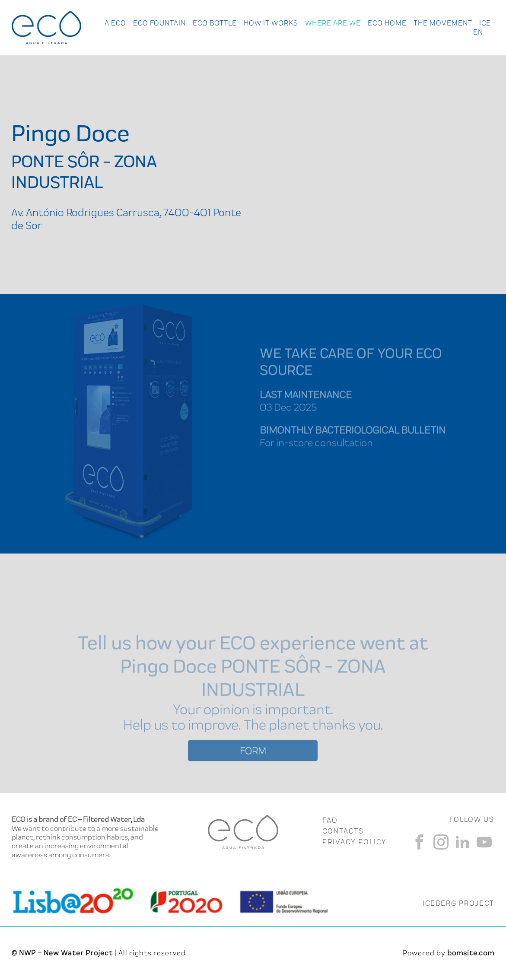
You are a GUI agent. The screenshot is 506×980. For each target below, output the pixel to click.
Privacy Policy (355, 842)
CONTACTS (343, 831)
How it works (271, 23)
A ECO (115, 23)
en (478, 32)
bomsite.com (471, 953)
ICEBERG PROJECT (458, 903)
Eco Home (387, 23)
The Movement (443, 23)
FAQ (330, 820)
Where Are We (333, 23)
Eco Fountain (159, 23)
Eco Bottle (215, 23)
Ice (485, 23)
